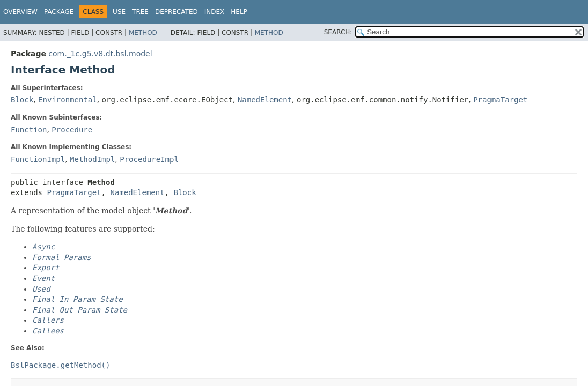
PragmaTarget (500, 100)
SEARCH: (338, 32)
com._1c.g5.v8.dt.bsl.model (100, 54)
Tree (140, 12)
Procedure (72, 130)
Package (59, 12)
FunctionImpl (38, 159)
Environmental (68, 100)
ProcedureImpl (149, 159)
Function (29, 130)
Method (143, 33)
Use (119, 12)
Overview (20, 12)
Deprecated (177, 12)
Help (239, 12)
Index (215, 12)
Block (22, 100)
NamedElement (265, 100)
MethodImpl (92, 159)
